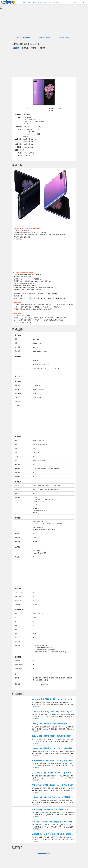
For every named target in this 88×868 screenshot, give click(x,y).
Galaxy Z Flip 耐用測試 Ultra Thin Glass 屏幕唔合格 (53, 748)
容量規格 (17, 397)
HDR (16, 493)
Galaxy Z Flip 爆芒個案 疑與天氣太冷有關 (49, 724)
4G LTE (17, 368)
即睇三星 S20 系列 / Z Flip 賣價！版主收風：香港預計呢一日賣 (53, 822)
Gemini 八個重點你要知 (24, 38)
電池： (20, 153)
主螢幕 (17, 485)
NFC (16, 625)
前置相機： (19, 144)
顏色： (20, 156)
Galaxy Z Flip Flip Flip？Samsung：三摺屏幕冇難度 (53, 797)
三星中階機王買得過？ (44, 38)
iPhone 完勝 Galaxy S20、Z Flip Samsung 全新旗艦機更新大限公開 (53, 712)
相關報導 (42, 48)
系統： (20, 117)
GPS (16, 621)
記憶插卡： (19, 150)
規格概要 (16, 48)
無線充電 (17, 472)
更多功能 (17, 645)
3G (16, 364)
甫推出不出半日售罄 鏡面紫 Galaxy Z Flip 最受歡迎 (52, 785)
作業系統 (17, 385)
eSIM (16, 456)
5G (16, 372)
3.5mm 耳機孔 (19, 592)
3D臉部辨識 (18, 669)
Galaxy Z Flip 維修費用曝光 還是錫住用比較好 (51, 736)
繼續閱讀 (36, 707)
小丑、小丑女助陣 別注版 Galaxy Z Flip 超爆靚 (52, 773)
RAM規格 (17, 401)
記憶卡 (17, 637)
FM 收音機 (18, 600)
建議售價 (17, 351)
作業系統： (19, 114)
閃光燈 (17, 534)
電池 (16, 460)
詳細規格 (34, 48)
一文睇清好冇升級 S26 (65, 38)
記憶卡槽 (17, 641)
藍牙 (16, 617)
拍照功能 (17, 542)
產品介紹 (25, 48)
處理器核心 (18, 393)
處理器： (19, 147)
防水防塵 (17, 476)
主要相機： (19, 139)
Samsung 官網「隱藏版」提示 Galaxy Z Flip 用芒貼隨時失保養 (53, 699)
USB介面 (17, 633)
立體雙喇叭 (18, 596)
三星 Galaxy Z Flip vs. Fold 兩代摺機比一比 (50, 809)
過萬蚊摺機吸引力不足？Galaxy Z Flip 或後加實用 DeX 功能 (52, 761)
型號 (16, 343)
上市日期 (17, 347)
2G (16, 360)
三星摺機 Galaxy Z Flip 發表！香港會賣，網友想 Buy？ (52, 834)
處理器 (17, 389)
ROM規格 (18, 405)
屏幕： (20, 130)
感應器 (17, 678)
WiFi (16, 613)
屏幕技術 (17, 497)
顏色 (16, 440)
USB (16, 629)
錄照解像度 (18, 538)
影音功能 (17, 604)
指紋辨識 (17, 661)
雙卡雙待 (17, 376)
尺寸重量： (19, 127)
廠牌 (16, 339)
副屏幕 (17, 489)
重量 (16, 448)
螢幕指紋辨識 (19, 665)
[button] (75, 2)
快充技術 (17, 468)
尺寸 (16, 444)
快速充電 (17, 464)
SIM (16, 452)
